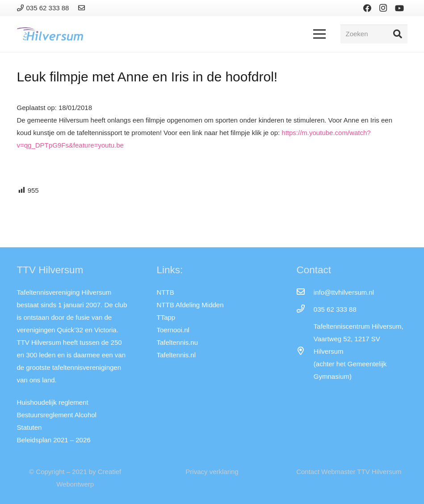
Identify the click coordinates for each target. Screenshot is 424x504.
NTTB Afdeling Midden (190, 305)
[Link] (83, 8)
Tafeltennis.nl (176, 355)
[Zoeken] (374, 34)
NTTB (165, 292)
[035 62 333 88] (305, 309)
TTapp (166, 317)
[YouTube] (399, 8)
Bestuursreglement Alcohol (57, 415)
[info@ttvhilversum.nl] (305, 292)
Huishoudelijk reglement (53, 402)
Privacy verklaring (212, 472)
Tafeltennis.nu (177, 342)
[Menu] (319, 34)
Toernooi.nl (173, 330)
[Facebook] (367, 8)
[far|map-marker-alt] (305, 352)
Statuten (29, 427)
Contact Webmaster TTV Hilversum (349, 472)
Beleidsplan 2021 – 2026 (54, 440)
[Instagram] (383, 8)
